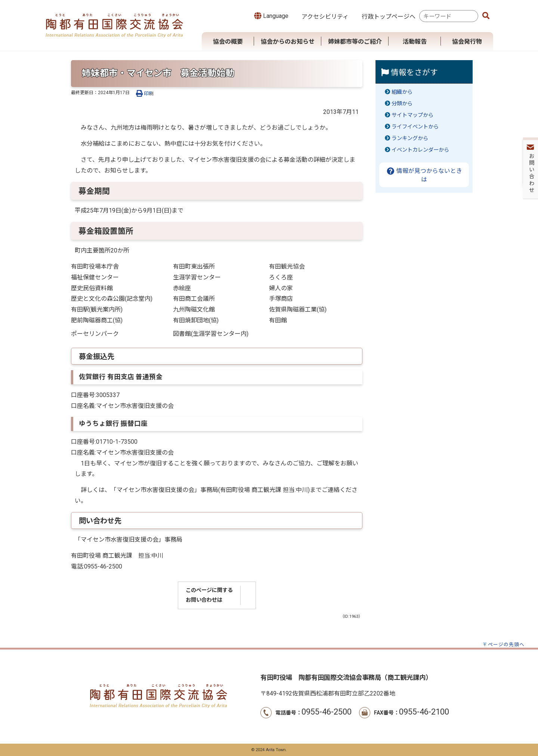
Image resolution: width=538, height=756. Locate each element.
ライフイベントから (415, 127)
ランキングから (410, 138)
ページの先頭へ (506, 645)
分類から (402, 104)
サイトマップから (412, 115)
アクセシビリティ (325, 17)
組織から (402, 92)
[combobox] (449, 16)
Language (271, 16)
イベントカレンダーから (420, 150)
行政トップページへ (389, 17)
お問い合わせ (531, 109)
